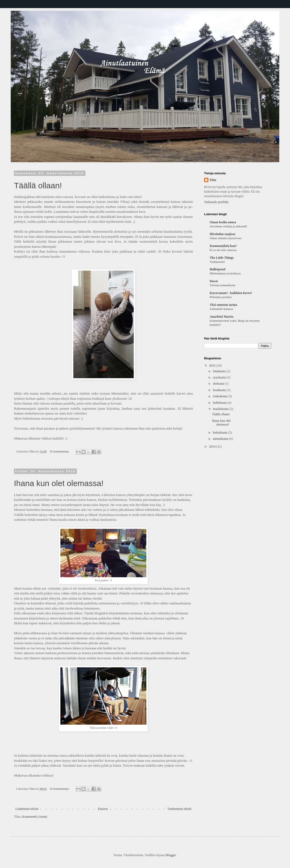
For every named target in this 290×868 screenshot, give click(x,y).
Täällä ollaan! (38, 185)
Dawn (214, 281)
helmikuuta (221, 433)
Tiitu (213, 180)
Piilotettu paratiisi (221, 297)
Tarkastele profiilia (216, 202)
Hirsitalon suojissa (222, 234)
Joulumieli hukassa (221, 309)
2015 (213, 366)
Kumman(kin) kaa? (223, 246)
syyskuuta (220, 377)
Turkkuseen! (217, 262)
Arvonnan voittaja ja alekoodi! (229, 226)
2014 (213, 447)
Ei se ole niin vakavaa (223, 250)
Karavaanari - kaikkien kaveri (231, 293)
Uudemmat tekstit (27, 809)
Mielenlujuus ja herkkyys (225, 273)
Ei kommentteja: (60, 451)
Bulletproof (218, 269)
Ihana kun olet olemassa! (59, 483)
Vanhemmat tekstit (179, 809)
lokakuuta (220, 371)
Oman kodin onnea (223, 222)
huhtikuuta (220, 403)
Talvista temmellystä (222, 285)
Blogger (171, 855)
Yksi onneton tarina (223, 305)
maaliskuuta (221, 409)
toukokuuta (221, 396)
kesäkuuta (220, 390)
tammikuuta (221, 439)
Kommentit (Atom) (35, 817)
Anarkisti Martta (222, 317)
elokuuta (219, 384)
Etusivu (103, 809)
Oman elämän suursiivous (226, 238)
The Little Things (222, 258)
